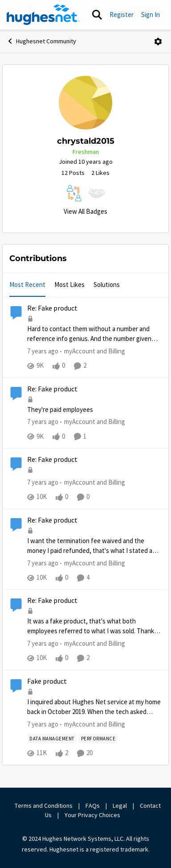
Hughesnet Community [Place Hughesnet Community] (41, 41)
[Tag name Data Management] (52, 739)
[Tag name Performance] (98, 739)
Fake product (47, 681)
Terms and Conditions (44, 806)
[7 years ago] (43, 351)
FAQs (93, 806)
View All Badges (85, 211)
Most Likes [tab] (69, 284)
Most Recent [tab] (27, 284)
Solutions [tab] (107, 284)
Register (122, 15)
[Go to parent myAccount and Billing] (93, 351)
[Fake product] (94, 707)
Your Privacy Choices (93, 815)
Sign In (151, 15)
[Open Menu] (158, 42)
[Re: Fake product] (94, 334)
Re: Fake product (52, 308)
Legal (120, 806)
